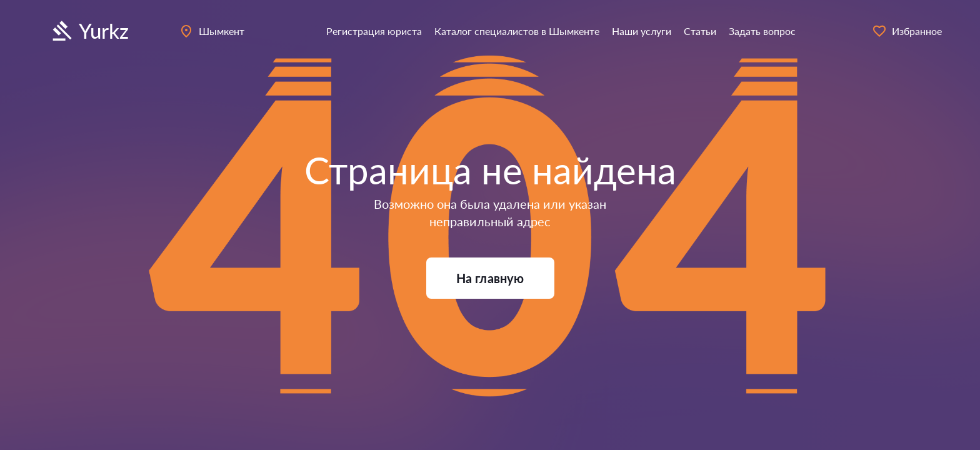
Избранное (907, 31)
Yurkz (89, 31)
